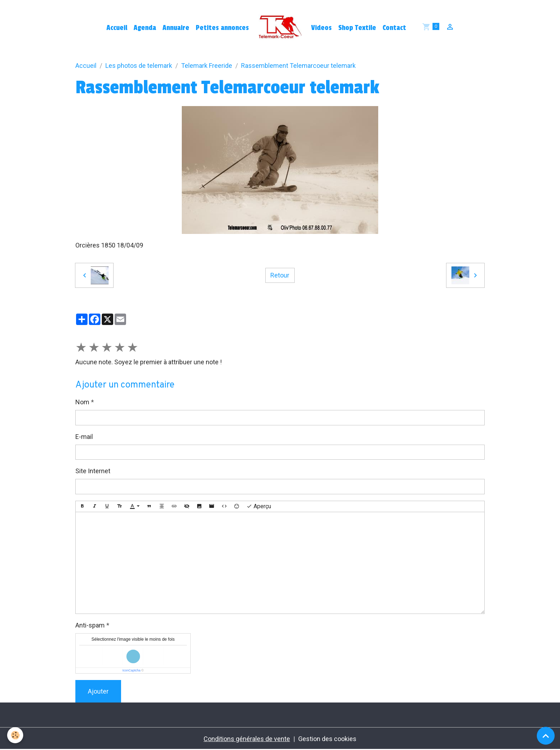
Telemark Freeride (207, 66)
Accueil (117, 28)
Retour (280, 275)
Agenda (145, 28)
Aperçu (259, 506)
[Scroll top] (546, 736)
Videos (321, 28)
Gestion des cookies (327, 739)
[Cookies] (15, 735)
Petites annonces (222, 28)
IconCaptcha (132, 670)
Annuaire (176, 28)
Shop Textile (357, 28)
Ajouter (98, 691)
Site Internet (93, 471)
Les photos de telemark (139, 66)
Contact (394, 28)
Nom (82, 402)
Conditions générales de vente (247, 739)
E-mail (84, 437)
